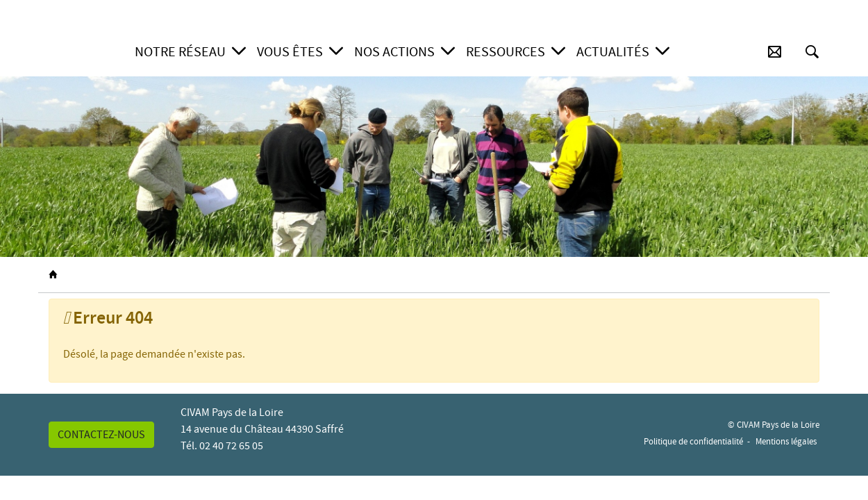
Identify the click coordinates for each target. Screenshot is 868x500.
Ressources (506, 52)
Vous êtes (290, 52)
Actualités (613, 52)
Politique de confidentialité (693, 441)
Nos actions (394, 52)
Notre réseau (180, 52)
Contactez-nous (101, 435)
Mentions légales (786, 441)
